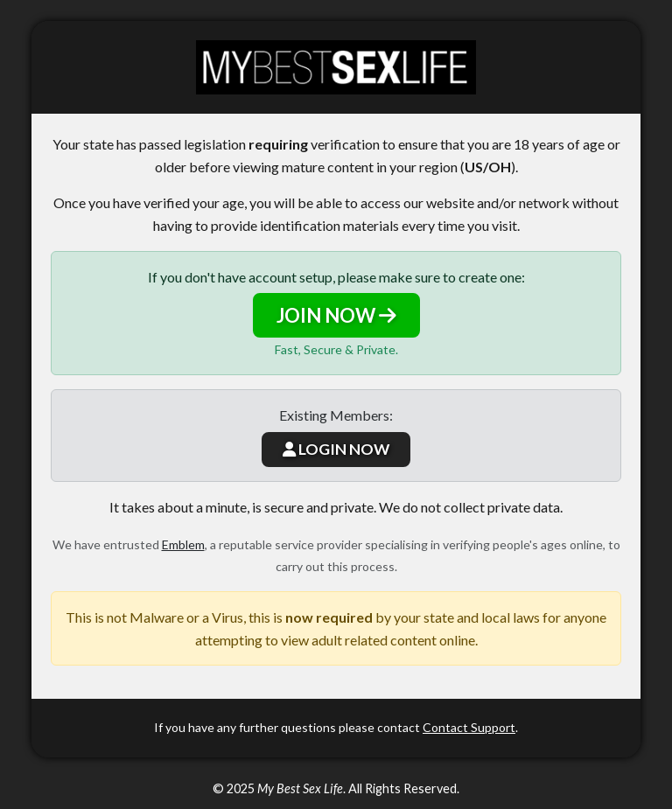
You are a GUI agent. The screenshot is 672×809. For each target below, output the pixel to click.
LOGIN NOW (336, 449)
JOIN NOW (336, 315)
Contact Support (469, 727)
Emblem (183, 544)
